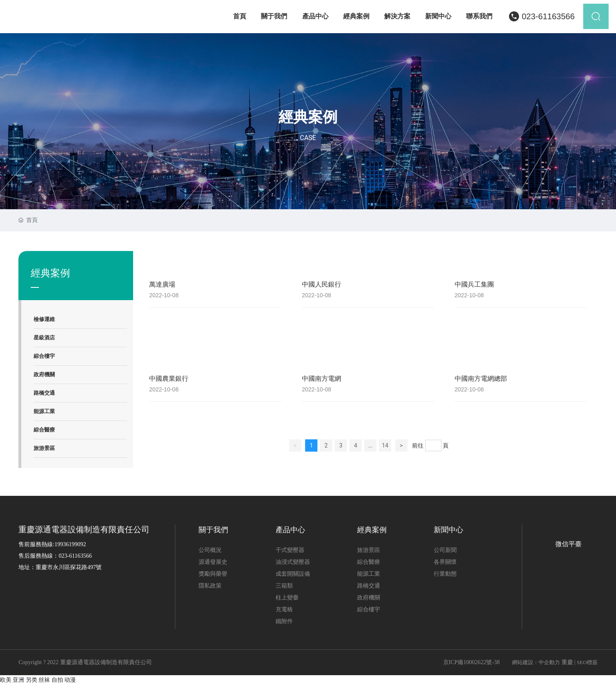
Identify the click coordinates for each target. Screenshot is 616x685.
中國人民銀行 (322, 284)
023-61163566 (548, 16)
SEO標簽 (587, 662)
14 (385, 445)
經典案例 (308, 117)
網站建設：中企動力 (536, 662)
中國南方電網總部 (481, 379)
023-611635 (72, 556)
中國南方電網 (322, 379)
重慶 (567, 662)
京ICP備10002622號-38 (471, 662)
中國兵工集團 (474, 284)
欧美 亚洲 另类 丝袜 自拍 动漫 (38, 680)
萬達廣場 (162, 284)
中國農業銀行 (169, 379)
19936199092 (70, 544)
